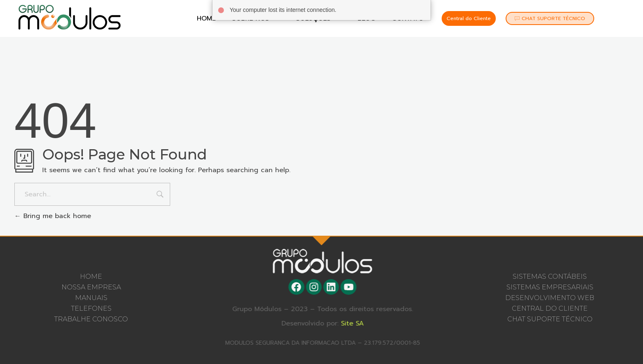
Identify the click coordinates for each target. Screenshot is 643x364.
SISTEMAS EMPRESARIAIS (550, 287)
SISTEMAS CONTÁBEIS (550, 276)
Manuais (91, 298)
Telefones (91, 308)
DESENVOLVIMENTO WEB (550, 298)
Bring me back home (53, 216)
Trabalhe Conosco (91, 319)
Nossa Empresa (91, 287)
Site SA (356, 323)
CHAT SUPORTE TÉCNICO (550, 319)
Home (206, 18)
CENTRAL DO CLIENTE (550, 308)
